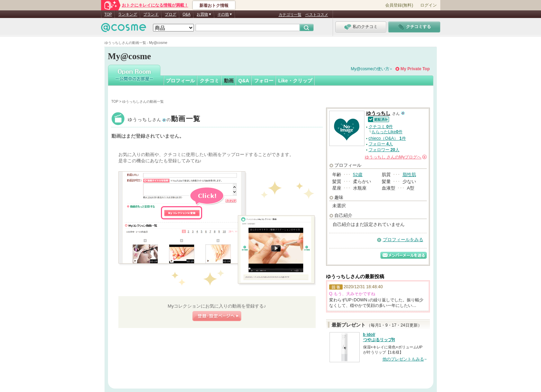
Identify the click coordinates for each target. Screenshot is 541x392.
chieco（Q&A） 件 (387, 138)
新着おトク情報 (214, 6)
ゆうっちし (164, 120)
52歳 (358, 175)
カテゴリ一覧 (290, 15)
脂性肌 (409, 175)
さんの (396, 157)
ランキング (128, 14)
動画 (229, 81)
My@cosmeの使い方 (370, 69)
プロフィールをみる (403, 240)
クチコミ (209, 81)
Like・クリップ (295, 81)
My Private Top (415, 69)
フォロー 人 (381, 144)
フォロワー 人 (384, 150)
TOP (108, 14)
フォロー (264, 81)
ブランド (151, 14)
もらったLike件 (387, 132)
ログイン (429, 5)
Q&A (186, 14)
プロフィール (180, 81)
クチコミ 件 (381, 127)
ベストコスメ (317, 15)
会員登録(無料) (399, 5)
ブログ (170, 14)
